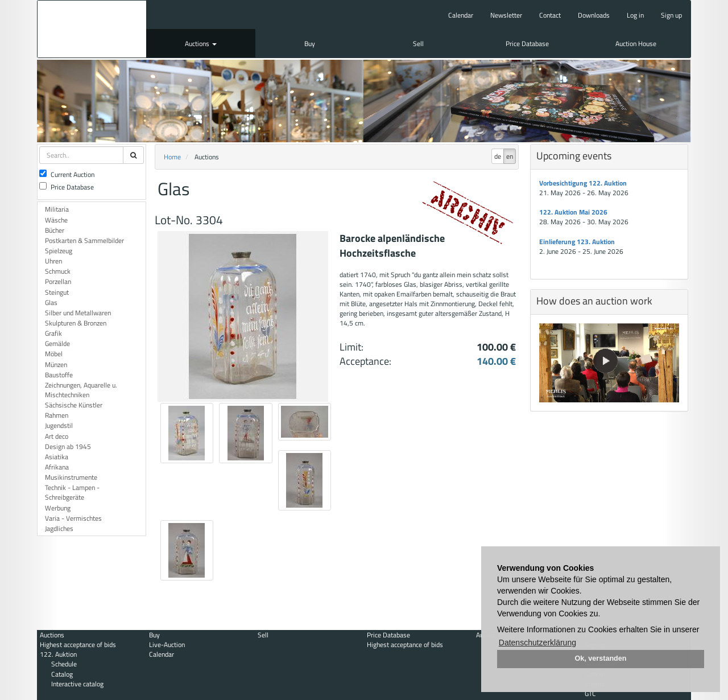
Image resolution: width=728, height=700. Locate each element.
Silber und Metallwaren (78, 313)
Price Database (527, 44)
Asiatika (57, 457)
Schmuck (58, 271)
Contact (550, 15)
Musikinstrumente (71, 477)
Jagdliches (59, 528)
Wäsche (56, 220)
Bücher (55, 230)
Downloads (594, 15)
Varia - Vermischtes (73, 518)
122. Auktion (58, 654)
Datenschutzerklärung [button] (537, 643)
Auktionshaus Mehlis (92, 29)
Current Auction (67, 174)
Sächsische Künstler (74, 405)
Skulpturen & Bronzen (76, 323)
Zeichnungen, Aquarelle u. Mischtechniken (81, 390)
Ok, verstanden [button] (601, 658)
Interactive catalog (77, 684)
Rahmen (57, 415)
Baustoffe (59, 375)
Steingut (57, 292)
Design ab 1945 (68, 446)
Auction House (636, 44)
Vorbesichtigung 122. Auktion (583, 183)
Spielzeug (59, 251)
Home (172, 157)
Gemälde (57, 343)
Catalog (62, 674)
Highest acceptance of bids (78, 645)
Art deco (57, 436)
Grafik (53, 333)
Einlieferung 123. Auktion (577, 242)
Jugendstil (59, 425)
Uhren (53, 261)
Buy (310, 44)
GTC (590, 693)
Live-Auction (167, 645)
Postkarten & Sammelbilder (84, 240)
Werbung (58, 508)
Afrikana (57, 467)
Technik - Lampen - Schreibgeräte (72, 492)
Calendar (461, 15)
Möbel (54, 354)
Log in (635, 15)
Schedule (64, 664)
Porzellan (58, 281)
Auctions (201, 44)
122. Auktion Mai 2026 (573, 212)
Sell (418, 44)
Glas (51, 302)
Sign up (671, 15)
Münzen (56, 365)
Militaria (57, 209)
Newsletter (506, 15)
